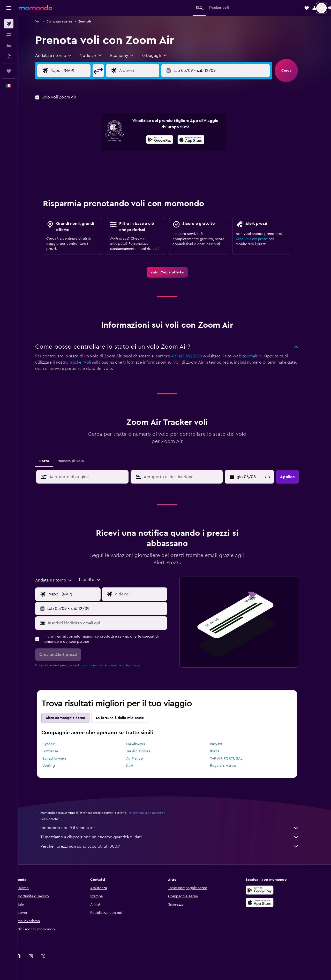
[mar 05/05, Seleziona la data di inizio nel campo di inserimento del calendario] (257, 477)
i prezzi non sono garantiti (153, 813)
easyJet (223, 744)
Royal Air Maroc (230, 766)
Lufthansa (58, 751)
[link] (174, 272)
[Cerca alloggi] (9, 35)
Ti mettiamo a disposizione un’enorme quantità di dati (177, 837)
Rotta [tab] (52, 461)
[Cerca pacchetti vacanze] (9, 56)
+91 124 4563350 (194, 356)
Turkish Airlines (145, 751)
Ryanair (56, 744)
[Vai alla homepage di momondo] (35, 8)
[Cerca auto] (9, 45)
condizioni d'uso (100, 665)
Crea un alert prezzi (259, 239)
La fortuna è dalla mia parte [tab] (127, 718)
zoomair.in (259, 356)
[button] (9, 8)
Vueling (56, 766)
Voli (45, 21)
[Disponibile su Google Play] (167, 140)
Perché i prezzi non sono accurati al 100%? (177, 846)
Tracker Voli (88, 362)
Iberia (222, 751)
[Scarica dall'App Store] (198, 140)
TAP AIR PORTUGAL (233, 759)
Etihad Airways (62, 759)
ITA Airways (143, 744)
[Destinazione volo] (151, 71)
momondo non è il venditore (177, 828)
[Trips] (9, 71)
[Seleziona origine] (82, 71)
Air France (142, 759)
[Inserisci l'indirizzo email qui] (114, 623)
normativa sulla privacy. (131, 665)
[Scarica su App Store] (267, 902)
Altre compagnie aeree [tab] (73, 718)
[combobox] (61, 56)
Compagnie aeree (67, 21)
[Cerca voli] (9, 24)
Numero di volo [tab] (78, 461)
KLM (137, 766)
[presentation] (198, 140)
